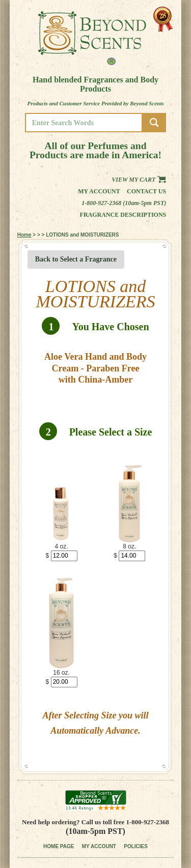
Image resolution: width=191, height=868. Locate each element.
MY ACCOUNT (99, 846)
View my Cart (139, 180)
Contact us (146, 191)
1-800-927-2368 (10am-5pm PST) (124, 203)
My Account (99, 191)
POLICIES (136, 846)
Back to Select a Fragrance (76, 259)
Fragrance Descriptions (123, 215)
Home (24, 235)
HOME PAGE (59, 846)
